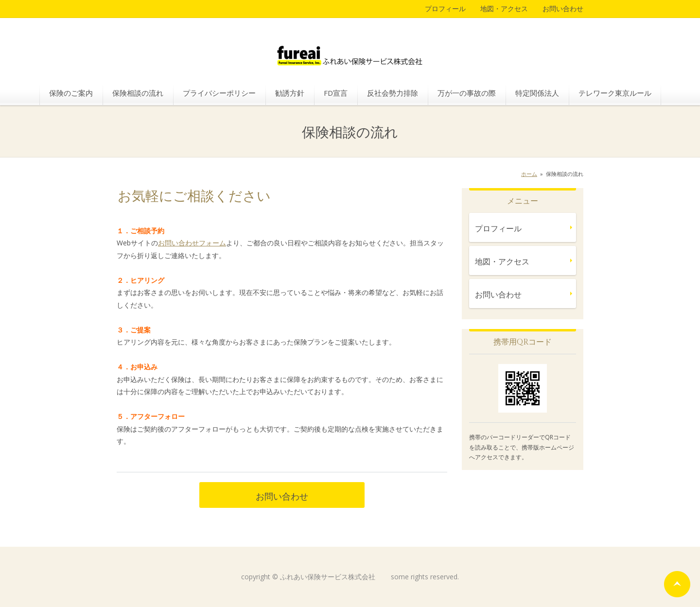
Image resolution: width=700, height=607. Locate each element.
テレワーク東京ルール (615, 93)
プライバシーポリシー (219, 93)
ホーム (529, 174)
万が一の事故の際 (467, 93)
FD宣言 (336, 93)
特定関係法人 (537, 93)
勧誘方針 (290, 93)
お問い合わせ (563, 9)
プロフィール (445, 9)
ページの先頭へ (677, 584)
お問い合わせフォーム (192, 243)
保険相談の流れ (138, 93)
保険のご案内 (71, 93)
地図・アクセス (504, 9)
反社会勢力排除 (393, 93)
